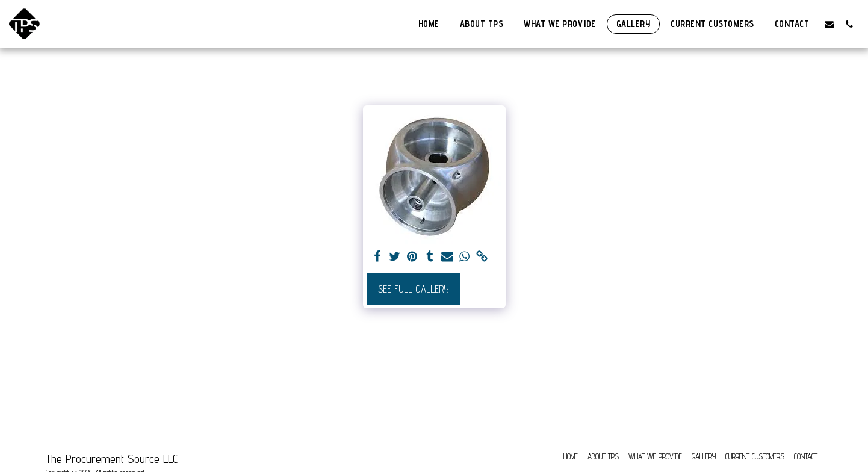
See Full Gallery (414, 289)
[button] (829, 24)
